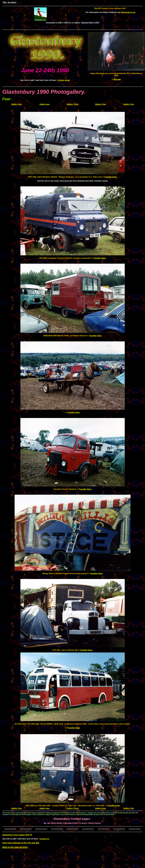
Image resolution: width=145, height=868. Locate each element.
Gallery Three (72, 104)
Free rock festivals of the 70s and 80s (21, 843)
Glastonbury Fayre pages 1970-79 (17, 835)
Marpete (117, 79)
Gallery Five (129, 104)
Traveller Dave (111, 177)
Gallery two (45, 104)
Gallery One (16, 104)
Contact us (44, 839)
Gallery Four (100, 104)
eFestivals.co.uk (128, 12)
